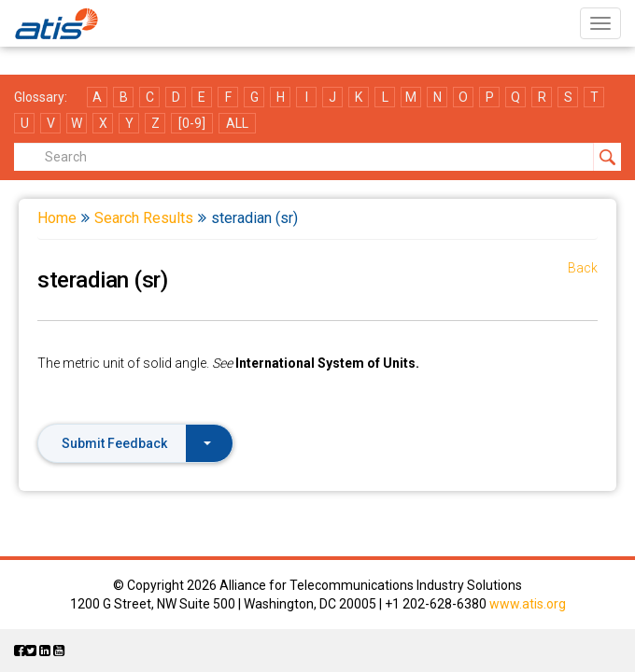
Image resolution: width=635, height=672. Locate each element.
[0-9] (192, 123)
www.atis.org (528, 604)
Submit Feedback (136, 443)
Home (57, 218)
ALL (237, 123)
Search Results (144, 218)
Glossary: (41, 97)
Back (583, 268)
